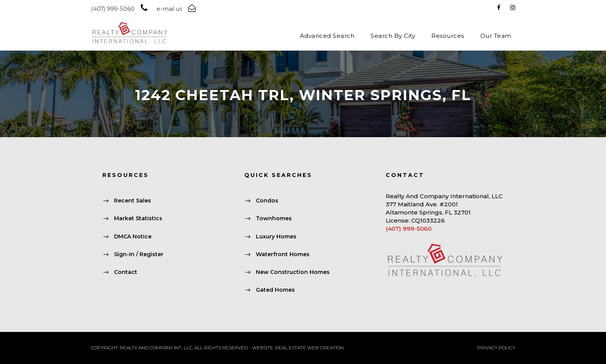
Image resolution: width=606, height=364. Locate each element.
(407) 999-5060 (409, 229)
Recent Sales (133, 201)
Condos (267, 201)
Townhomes (274, 219)
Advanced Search (327, 36)
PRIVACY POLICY (496, 348)
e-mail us (169, 9)
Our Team (496, 36)
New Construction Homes (293, 272)
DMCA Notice (133, 236)
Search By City (393, 36)
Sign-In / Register (139, 254)
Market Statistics (138, 219)
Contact (126, 272)
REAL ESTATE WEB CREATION (309, 348)
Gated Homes (275, 290)
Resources (448, 36)
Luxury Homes (276, 236)
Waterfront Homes (283, 254)
